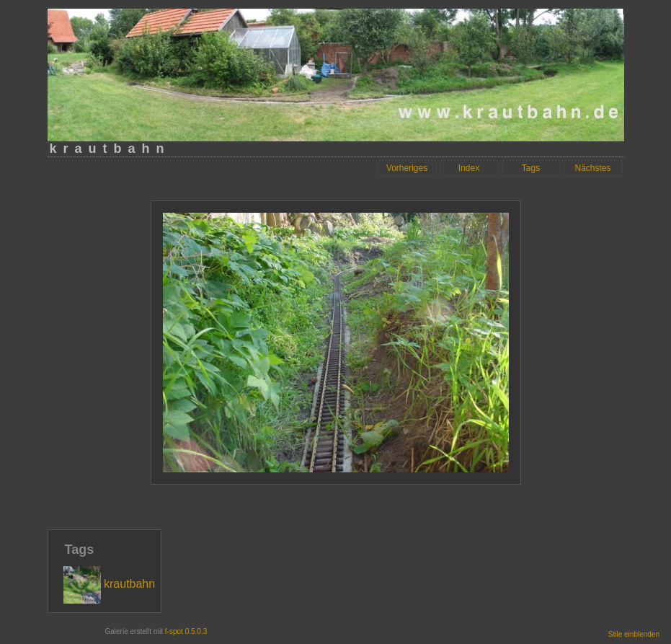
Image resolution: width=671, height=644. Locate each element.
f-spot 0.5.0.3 (186, 631)
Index (469, 168)
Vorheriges (407, 168)
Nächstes (592, 168)
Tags (531, 168)
